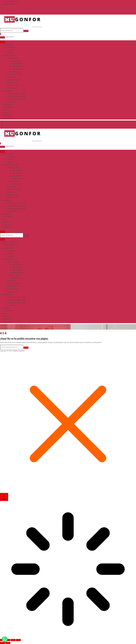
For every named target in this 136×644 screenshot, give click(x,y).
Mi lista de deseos (10, 4)
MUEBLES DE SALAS (11, 55)
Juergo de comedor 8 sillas (16, 99)
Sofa (5, 110)
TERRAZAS (7, 104)
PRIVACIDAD (8, 118)
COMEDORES (8, 91)
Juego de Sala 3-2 (17, 64)
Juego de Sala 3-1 (17, 61)
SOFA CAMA (12, 77)
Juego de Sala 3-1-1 (18, 66)
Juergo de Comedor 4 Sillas (17, 94)
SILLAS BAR (11, 102)
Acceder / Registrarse (11, 1)
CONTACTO (8, 115)
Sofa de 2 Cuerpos (14, 72)
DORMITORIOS (9, 45)
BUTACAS (11, 50)
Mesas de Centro (13, 85)
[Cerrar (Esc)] (18, 640)
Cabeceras (11, 53)
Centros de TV (12, 83)
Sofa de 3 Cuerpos (14, 58)
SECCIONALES (12, 88)
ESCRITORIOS (8, 107)
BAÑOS (6, 113)
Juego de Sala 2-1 (17, 74)
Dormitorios (11, 47)
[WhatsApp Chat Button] (5, 639)
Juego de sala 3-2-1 (18, 69)
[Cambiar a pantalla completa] (8, 640)
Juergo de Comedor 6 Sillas (17, 96)
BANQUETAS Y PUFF (14, 80)
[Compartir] (13, 640)
